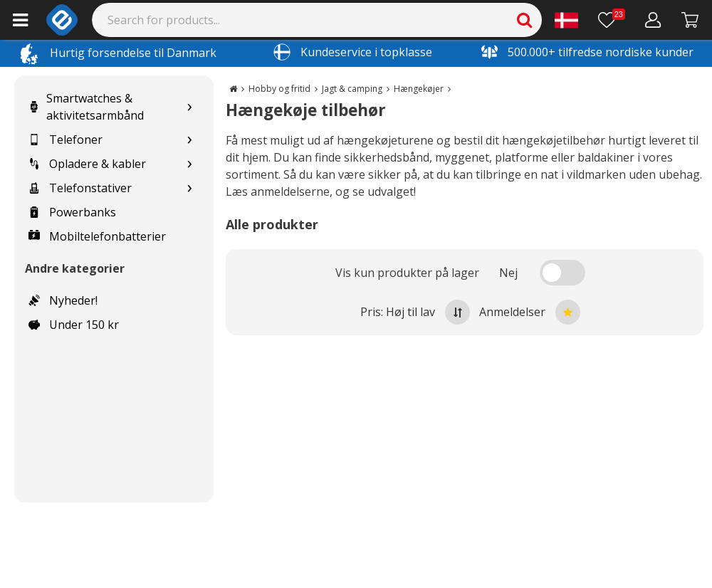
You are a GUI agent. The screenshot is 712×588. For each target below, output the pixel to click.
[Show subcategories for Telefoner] (189, 140)
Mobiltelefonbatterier (97, 236)
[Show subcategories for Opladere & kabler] (189, 164)
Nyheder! (63, 300)
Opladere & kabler (87, 164)
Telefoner (66, 140)
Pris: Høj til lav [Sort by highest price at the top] (415, 312)
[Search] (317, 20)
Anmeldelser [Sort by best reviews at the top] (530, 312)
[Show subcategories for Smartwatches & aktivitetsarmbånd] (189, 107)
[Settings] (566, 20)
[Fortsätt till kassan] (690, 20)
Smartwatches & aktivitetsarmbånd (86, 107)
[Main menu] (20, 20)
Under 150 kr (74, 325)
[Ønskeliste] (612, 20)
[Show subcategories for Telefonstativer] (189, 188)
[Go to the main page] (233, 89)
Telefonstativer (80, 188)
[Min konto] (653, 20)
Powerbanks (72, 212)
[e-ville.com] (62, 20)
